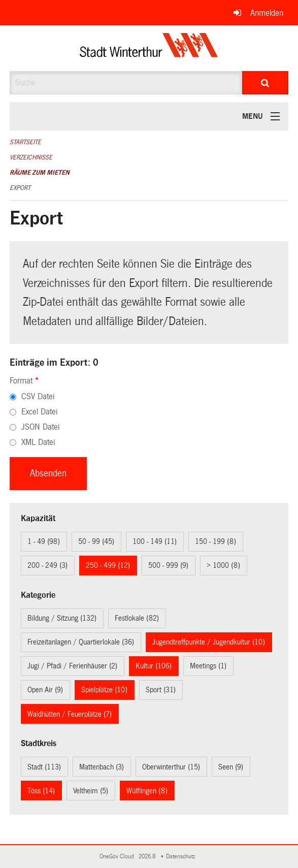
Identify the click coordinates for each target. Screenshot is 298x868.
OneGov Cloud (118, 857)
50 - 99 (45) (96, 541)
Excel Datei (39, 412)
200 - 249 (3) (47, 565)
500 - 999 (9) (168, 565)
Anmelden (267, 13)
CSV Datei (38, 396)
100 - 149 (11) (155, 541)
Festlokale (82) (137, 618)
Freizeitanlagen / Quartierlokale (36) (81, 642)
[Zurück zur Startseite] (149, 48)
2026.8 (148, 857)
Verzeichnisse (31, 157)
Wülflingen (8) (147, 791)
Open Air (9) (45, 690)
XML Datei (38, 442)
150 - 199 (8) (216, 541)
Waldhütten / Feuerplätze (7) (70, 714)
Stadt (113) (44, 767)
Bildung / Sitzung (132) (62, 618)
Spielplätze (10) (104, 690)
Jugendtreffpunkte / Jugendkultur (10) (209, 642)
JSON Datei (40, 427)
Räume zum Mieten (40, 173)
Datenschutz (182, 857)
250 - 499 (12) (108, 565)
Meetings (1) (208, 666)
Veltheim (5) (91, 791)
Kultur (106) (154, 666)
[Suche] (266, 83)
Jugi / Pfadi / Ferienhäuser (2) (72, 666)
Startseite (25, 142)
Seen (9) (231, 767)
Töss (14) (41, 791)
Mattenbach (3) (102, 767)
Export (20, 188)
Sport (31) (161, 690)
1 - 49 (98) (44, 541)
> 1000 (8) (223, 565)
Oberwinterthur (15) (171, 767)
